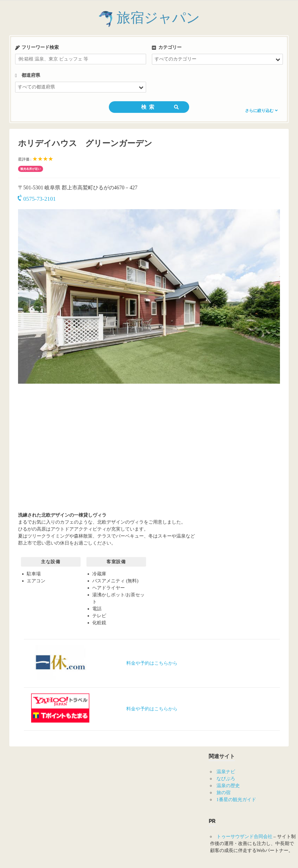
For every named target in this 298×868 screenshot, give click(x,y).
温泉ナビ (226, 772)
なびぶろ (226, 779)
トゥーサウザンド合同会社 (244, 836)
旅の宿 (223, 793)
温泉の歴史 (228, 786)
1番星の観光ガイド (236, 799)
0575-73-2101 (37, 199)
